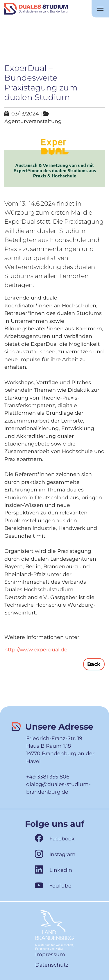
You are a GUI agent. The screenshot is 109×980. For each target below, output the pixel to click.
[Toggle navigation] (100, 9)
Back (94, 664)
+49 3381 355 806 (48, 777)
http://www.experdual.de (36, 650)
